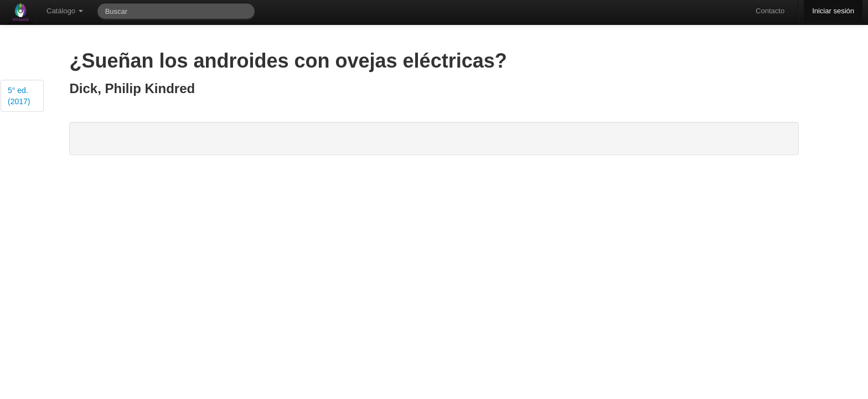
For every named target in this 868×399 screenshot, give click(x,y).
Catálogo (65, 11)
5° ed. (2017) (19, 96)
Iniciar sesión (833, 11)
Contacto (770, 11)
